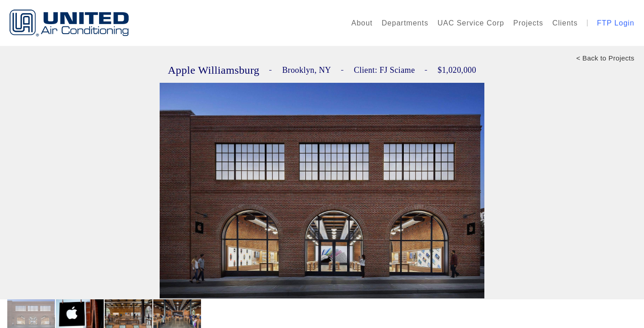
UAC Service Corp (471, 23)
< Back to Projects (605, 58)
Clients (565, 23)
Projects (528, 23)
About (362, 23)
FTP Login (616, 23)
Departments (405, 23)
